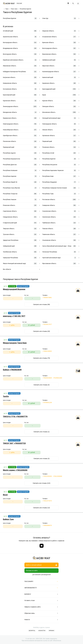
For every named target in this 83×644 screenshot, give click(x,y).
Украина (51, 631)
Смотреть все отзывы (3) (41, 385)
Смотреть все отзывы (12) (41, 508)
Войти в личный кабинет (41, 565)
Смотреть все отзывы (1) (41, 432)
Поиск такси (14, 9)
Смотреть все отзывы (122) (41, 483)
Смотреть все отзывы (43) (41, 331)
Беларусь (32, 631)
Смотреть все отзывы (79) (41, 358)
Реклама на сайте (32, 571)
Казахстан (42, 631)
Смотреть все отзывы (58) (41, 304)
